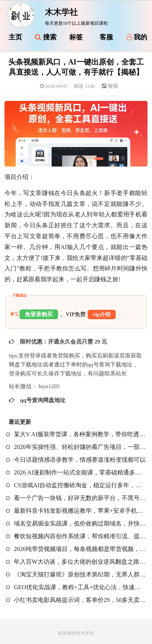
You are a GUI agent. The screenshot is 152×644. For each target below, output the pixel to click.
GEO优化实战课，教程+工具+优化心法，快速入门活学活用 (76, 587)
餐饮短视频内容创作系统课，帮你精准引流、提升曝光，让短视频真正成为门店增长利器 (76, 536)
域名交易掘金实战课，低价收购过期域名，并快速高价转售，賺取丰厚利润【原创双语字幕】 (76, 523)
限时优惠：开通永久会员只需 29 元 (63, 342)
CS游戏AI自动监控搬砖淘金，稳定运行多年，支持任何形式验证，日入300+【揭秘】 (76, 485)
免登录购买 (39, 314)
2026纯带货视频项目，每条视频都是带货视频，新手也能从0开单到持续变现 (76, 549)
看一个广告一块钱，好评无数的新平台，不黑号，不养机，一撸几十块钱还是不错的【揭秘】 (76, 498)
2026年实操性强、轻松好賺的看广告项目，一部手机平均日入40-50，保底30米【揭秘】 (76, 447)
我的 (137, 37)
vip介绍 (102, 314)
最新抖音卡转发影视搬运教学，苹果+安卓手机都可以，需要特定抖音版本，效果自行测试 (76, 511)
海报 (110, 86)
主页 (15, 37)
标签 (76, 37)
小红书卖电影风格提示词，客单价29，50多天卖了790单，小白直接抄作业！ (76, 600)
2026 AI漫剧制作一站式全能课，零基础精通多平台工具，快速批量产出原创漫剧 (76, 472)
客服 (106, 37)
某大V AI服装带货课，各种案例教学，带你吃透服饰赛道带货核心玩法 (76, 434)
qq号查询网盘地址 (42, 400)
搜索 (46, 37)
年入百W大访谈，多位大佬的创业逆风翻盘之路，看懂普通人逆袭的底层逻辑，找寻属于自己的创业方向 (76, 562)
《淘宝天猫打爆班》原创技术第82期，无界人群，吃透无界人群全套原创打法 (76, 574)
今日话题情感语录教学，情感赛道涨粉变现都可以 (76, 460)
